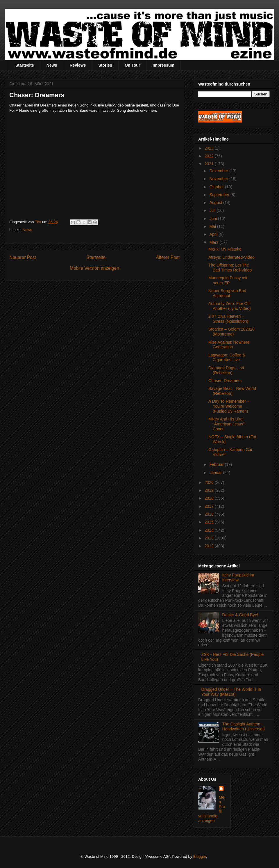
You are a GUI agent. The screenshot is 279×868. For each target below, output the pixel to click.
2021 (210, 164)
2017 (210, 506)
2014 (210, 530)
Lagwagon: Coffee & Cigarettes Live (227, 357)
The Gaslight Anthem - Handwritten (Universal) (244, 726)
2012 (210, 546)
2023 (210, 148)
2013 (210, 538)
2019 (210, 490)
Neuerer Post (23, 257)
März (214, 242)
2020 (210, 482)
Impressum (163, 65)
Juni (214, 219)
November (219, 179)
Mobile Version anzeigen (94, 268)
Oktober (217, 187)
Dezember (219, 171)
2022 (210, 156)
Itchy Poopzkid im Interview (238, 577)
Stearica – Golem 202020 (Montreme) (231, 332)
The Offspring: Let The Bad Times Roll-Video (230, 268)
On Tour (132, 65)
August (216, 203)
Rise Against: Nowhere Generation (229, 345)
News (52, 65)
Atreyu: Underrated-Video (231, 257)
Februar (217, 464)
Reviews (78, 65)
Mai (213, 226)
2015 (210, 522)
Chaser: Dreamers (225, 381)
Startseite (25, 65)
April (214, 234)
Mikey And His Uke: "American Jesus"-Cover (227, 424)
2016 (210, 514)
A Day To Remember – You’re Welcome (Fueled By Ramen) (229, 406)
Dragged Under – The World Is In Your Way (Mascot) (231, 692)
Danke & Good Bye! (240, 615)
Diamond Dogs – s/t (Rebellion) (226, 370)
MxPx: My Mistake (225, 249)
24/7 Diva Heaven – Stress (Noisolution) (228, 319)
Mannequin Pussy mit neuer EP (228, 280)
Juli (213, 210)
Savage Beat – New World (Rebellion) (232, 391)
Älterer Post (168, 257)
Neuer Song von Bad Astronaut (227, 293)
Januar (216, 473)
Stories (105, 65)
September (220, 195)
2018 (210, 498)
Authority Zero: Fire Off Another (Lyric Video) (230, 306)
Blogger (200, 857)
